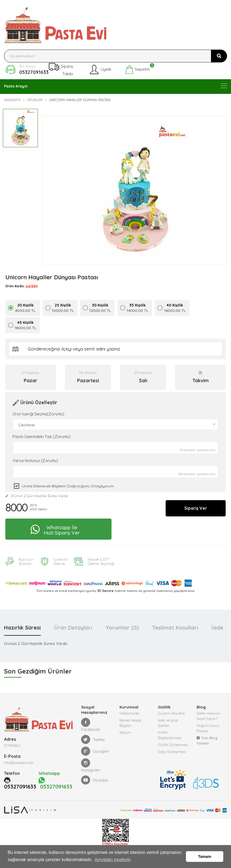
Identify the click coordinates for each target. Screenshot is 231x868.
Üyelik (100, 70)
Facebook (91, 723)
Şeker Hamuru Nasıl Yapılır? (209, 714)
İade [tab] (217, 625)
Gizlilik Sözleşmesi (173, 743)
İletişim (125, 730)
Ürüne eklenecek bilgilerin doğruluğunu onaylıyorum (68, 484)
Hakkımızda (129, 711)
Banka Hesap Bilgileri (131, 721)
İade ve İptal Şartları (168, 721)
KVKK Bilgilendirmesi (170, 733)
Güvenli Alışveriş (171, 711)
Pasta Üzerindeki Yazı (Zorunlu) (41, 434)
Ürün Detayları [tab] (73, 625)
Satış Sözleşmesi (172, 750)
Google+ (95, 749)
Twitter (93, 737)
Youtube (95, 778)
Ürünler (35, 100)
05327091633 (34, 72)
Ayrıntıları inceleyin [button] (113, 860)
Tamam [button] (205, 857)
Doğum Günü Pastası (208, 726)
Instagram (91, 763)
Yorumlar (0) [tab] (122, 625)
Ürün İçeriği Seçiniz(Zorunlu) (38, 412)
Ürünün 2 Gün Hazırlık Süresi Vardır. (37, 494)
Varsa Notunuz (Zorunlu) (35, 458)
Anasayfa (12, 100)
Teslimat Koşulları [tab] (175, 625)
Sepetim (138, 70)
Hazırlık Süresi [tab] (22, 625)
